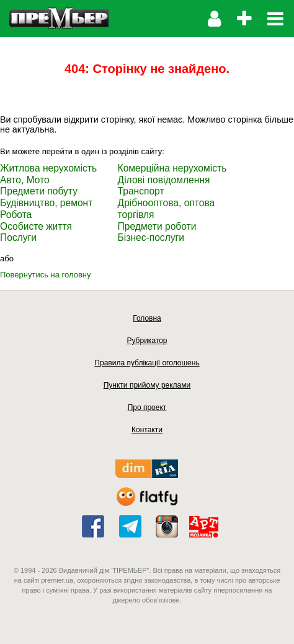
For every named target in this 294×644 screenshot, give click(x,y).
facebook (93, 526)
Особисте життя (36, 226)
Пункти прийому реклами (147, 385)
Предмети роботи (157, 226)
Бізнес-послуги (151, 237)
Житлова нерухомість (48, 168)
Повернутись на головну (46, 275)
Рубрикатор (147, 341)
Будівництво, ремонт (46, 203)
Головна (147, 318)
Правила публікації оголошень (147, 363)
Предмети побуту (39, 191)
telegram (130, 526)
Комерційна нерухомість (172, 168)
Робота (16, 215)
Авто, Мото (25, 180)
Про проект (147, 407)
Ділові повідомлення (164, 180)
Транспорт (141, 191)
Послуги (18, 237)
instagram (167, 526)
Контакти (147, 430)
